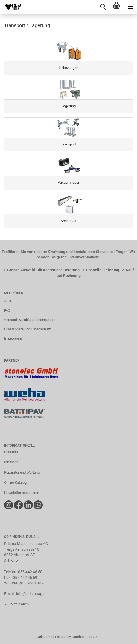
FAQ (7, 311)
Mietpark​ (11, 462)
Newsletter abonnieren (22, 493)
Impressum (13, 338)
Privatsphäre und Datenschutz (27, 329)
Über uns (11, 452)
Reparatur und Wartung (22, 472)
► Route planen (16, 604)
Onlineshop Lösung (52, 637)
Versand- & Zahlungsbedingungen (30, 320)
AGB (8, 301)
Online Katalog (15, 483)
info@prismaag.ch (32, 594)
